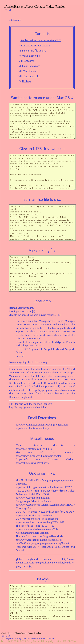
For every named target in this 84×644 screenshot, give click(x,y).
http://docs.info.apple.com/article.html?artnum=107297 (44, 487)
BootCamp (42, 301)
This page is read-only (11, 639)
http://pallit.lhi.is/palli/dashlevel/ (32, 463)
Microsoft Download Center (48, 383)
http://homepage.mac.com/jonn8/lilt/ (28, 407)
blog (38, 526)
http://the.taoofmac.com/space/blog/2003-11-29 (40, 522)
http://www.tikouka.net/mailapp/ (32, 428)
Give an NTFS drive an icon (36, 46)
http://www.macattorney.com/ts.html (34, 515)
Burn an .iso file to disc (34, 51)
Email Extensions (31, 66)
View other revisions (31, 639)
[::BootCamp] (28, 61)
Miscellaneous (31, 71)
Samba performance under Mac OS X (41, 41)
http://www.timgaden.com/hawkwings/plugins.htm (42, 425)
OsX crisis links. (32, 76)
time (27, 335)
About (29, 7)
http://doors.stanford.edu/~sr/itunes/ (34, 449)
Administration (48, 639)
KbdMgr (57, 342)
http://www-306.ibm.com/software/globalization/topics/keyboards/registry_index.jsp (45, 563)
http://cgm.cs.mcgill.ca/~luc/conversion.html (39, 456)
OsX (9, 10)
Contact (40, 7)
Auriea (36, 641)
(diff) (42, 641)
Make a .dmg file (31, 56)
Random (61, 7)
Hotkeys (27, 81)
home (56, 491)
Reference (16, 20)
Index (50, 7)
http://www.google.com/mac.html (33, 498)
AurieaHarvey (14, 7)
